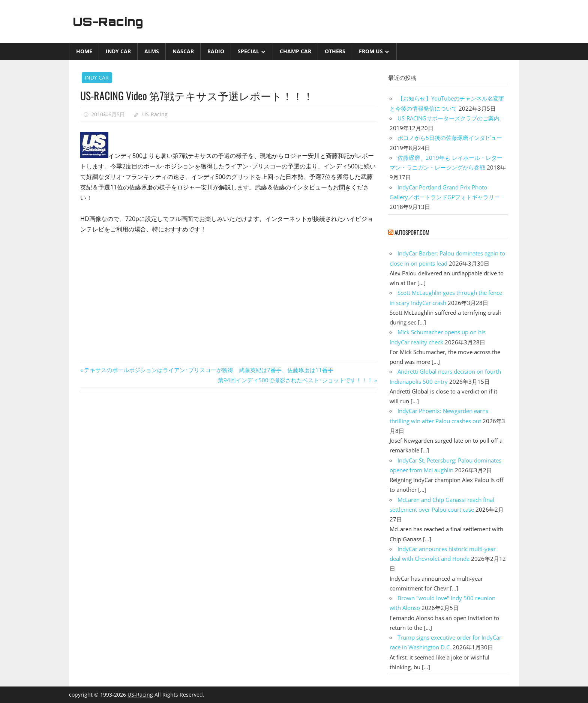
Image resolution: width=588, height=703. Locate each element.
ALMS (152, 51)
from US (371, 51)
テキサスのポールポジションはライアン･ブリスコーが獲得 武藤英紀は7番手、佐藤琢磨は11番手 (208, 370)
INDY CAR (118, 51)
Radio (216, 51)
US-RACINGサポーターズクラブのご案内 (448, 118)
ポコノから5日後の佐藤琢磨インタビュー (450, 138)
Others (335, 51)
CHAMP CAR (295, 51)
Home (84, 51)
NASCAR (183, 51)
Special (248, 51)
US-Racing (109, 21)
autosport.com (412, 232)
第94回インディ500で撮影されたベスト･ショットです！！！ (295, 380)
